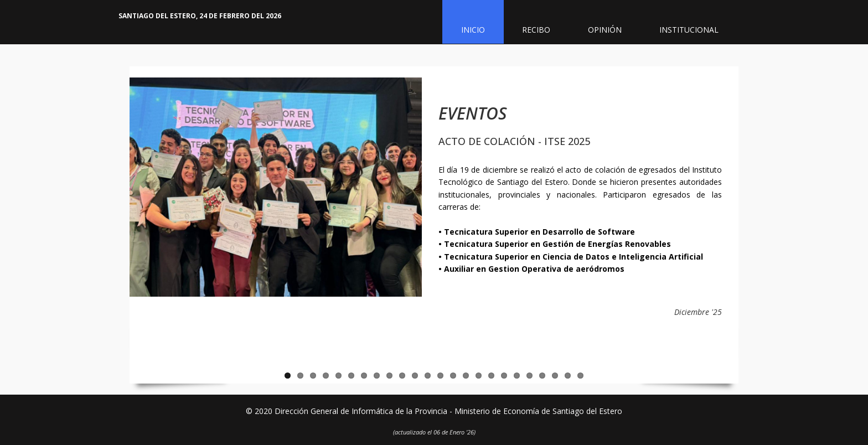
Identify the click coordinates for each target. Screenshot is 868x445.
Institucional (689, 30)
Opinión (605, 30)
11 (415, 376)
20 (529, 376)
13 (440, 376)
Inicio (473, 30)
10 (402, 376)
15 (466, 376)
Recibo (537, 30)
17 (491, 376)
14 (453, 376)
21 (542, 376)
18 (504, 376)
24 (580, 376)
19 (517, 376)
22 (555, 376)
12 (428, 376)
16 (479, 376)
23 (568, 376)
